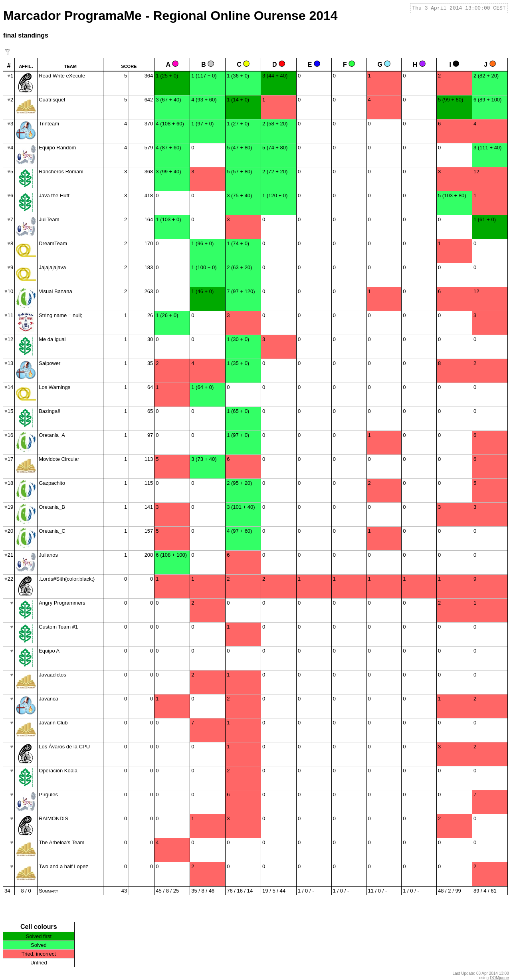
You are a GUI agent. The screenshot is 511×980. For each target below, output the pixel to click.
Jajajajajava (52, 267)
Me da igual (52, 339)
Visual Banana (55, 291)
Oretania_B (52, 507)
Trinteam (49, 124)
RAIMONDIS (53, 818)
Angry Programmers (62, 603)
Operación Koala (58, 771)
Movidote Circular (59, 459)
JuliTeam (49, 219)
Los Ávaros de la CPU (64, 747)
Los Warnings (54, 387)
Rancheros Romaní (61, 172)
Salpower (50, 363)
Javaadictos (52, 675)
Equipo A (49, 651)
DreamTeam (53, 243)
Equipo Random (57, 148)
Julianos (48, 555)
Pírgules (48, 795)
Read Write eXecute (62, 76)
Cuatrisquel (52, 100)
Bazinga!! (50, 411)
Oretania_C (52, 531)
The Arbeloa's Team (61, 842)
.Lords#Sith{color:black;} (67, 579)
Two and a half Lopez (63, 866)
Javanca (48, 699)
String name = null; (60, 315)
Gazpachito (52, 483)
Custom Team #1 (58, 627)
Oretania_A (52, 435)
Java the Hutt (54, 195)
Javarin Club (53, 723)
